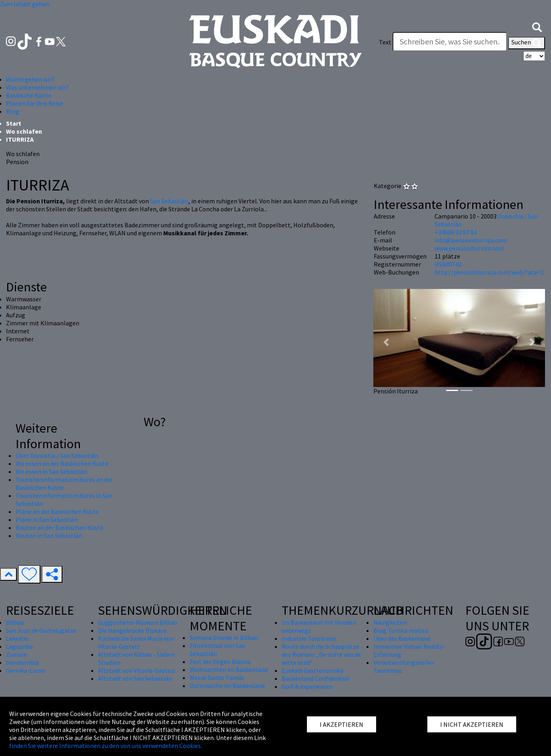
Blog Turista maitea (401, 630)
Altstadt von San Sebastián (135, 678)
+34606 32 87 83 (456, 232)
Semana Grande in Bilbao (224, 638)
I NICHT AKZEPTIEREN (472, 724)
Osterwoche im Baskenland (227, 686)
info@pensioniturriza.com (471, 240)
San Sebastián (169, 201)
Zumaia (16, 654)
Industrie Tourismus (309, 638)
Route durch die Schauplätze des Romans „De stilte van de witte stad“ (321, 654)
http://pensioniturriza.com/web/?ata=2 (489, 272)
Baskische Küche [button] (29, 95)
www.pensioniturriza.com (469, 248)
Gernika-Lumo (26, 670)
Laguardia (19, 646)
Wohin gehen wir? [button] (30, 79)
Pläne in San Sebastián (47, 519)
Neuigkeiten (390, 622)
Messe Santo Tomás (217, 678)
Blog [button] (13, 111)
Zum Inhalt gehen (25, 4)
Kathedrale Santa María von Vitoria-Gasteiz (136, 642)
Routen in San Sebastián (49, 535)
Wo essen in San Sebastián (51, 471)
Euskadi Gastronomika (313, 670)
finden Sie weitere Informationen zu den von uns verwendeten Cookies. (106, 746)
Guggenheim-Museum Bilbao (138, 622)
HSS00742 (448, 264)
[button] (537, 26)
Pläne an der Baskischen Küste (57, 511)
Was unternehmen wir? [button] (37, 87)
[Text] (450, 42)
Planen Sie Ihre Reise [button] (35, 103)
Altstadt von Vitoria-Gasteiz (137, 670)
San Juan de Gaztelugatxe (41, 630)
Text (385, 42)
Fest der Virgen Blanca (220, 662)
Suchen (527, 43)
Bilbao (15, 622)
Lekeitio (17, 638)
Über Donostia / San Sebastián (57, 455)
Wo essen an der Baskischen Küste (62, 463)
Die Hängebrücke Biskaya (132, 630)
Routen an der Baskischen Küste (59, 527)
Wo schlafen (24, 131)
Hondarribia (22, 662)
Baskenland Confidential (316, 678)
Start (14, 123)
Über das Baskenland (402, 638)
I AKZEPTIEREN (342, 724)
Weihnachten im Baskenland (229, 670)
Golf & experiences (307, 686)
